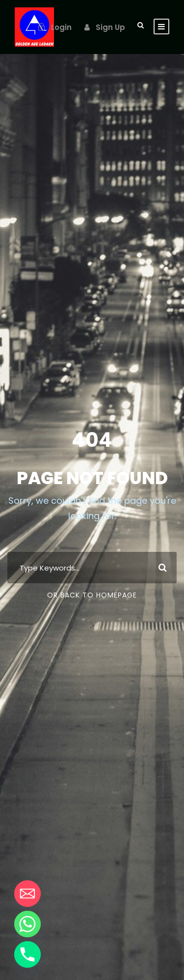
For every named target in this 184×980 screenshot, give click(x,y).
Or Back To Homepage (92, 595)
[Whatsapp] (27, 924)
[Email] (27, 894)
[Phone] (27, 954)
